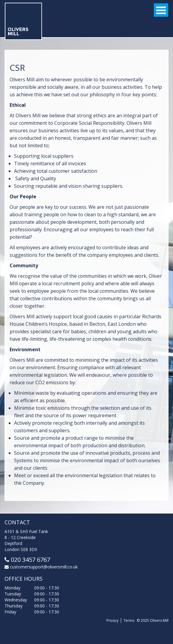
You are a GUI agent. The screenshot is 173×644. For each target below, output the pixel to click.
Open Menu (161, 10)
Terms (129, 620)
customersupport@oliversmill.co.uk (41, 567)
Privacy (112, 620)
